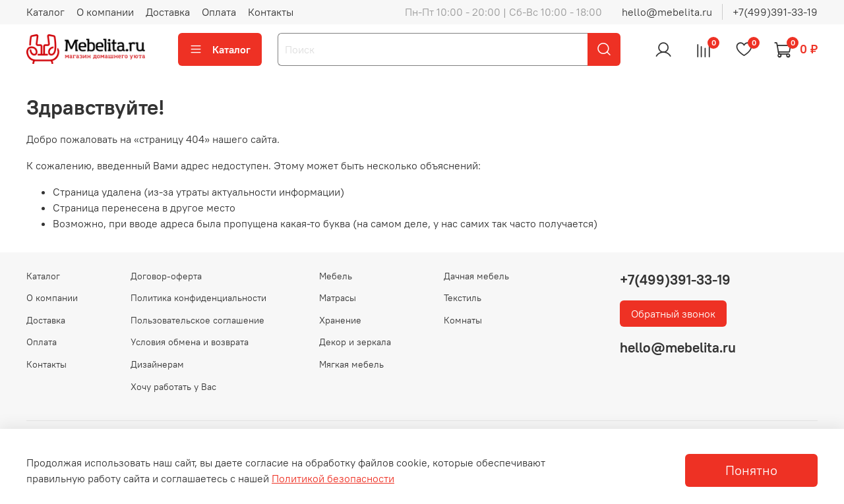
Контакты (271, 12)
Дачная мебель (476, 276)
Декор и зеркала (355, 342)
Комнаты (463, 320)
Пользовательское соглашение (197, 320)
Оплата (219, 12)
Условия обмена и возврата (190, 342)
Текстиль (463, 298)
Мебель (336, 276)
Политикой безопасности (333, 478)
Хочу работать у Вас (173, 387)
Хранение (340, 320)
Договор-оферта (166, 276)
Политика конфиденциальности (198, 298)
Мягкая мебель (351, 364)
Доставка (168, 12)
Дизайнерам (157, 364)
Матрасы (338, 298)
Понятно (751, 470)
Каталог (45, 12)
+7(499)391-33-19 (775, 12)
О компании (105, 12)
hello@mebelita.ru (667, 12)
